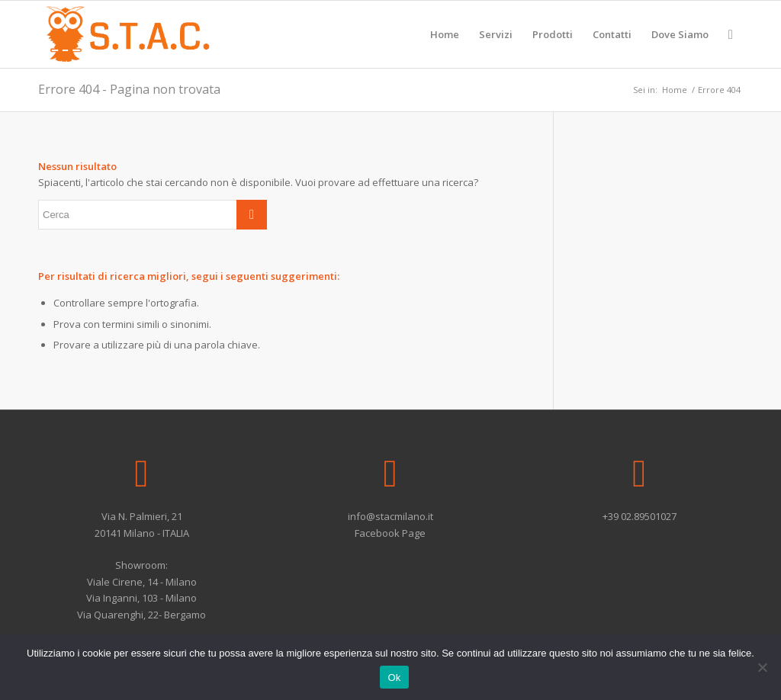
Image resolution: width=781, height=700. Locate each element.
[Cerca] (731, 34)
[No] (762, 667)
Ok (394, 678)
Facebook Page (390, 533)
